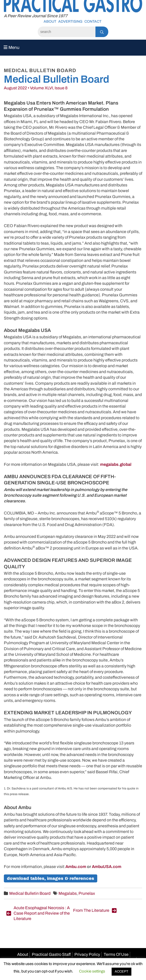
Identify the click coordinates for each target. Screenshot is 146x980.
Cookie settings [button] (92, 971)
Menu (12, 48)
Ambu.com (76, 867)
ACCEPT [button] (121, 972)
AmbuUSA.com (107, 867)
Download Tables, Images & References (51, 878)
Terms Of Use (116, 954)
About (50, 22)
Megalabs (68, 893)
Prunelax (87, 893)
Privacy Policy (87, 954)
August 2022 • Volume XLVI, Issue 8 (36, 88)
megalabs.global (116, 464)
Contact (93, 22)
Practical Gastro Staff (51, 954)
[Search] (67, 32)
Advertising (70, 22)
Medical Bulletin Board (30, 893)
